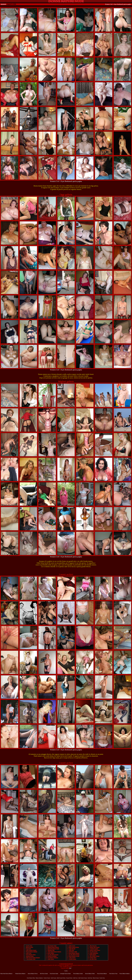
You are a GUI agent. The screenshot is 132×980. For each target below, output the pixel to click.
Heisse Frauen (29, 947)
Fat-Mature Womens (53, 958)
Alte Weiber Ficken (94, 956)
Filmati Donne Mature (53, 947)
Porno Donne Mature (74, 953)
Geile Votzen (51, 959)
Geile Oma (71, 950)
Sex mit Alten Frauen (53, 955)
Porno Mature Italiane (32, 952)
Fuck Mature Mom (31, 955)
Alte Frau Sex (93, 946)
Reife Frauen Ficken (74, 947)
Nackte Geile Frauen (95, 950)
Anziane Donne (30, 956)
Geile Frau (29, 953)
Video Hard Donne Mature (54, 952)
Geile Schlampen (94, 953)
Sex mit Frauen (93, 952)
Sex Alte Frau (93, 959)
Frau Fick (28, 949)
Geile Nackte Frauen (31, 950)
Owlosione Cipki (73, 952)
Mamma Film (51, 950)
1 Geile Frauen (72, 959)
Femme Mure (93, 958)
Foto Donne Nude (52, 946)
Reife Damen (93, 955)
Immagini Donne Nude (53, 949)
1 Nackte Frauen (94, 949)
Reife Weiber (51, 953)
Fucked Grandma (52, 956)
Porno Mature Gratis (74, 956)
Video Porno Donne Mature (33, 958)
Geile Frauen (72, 946)
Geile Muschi (72, 949)
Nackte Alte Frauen (94, 947)
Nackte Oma (29, 946)
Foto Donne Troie (31, 959)
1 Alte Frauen (72, 958)
